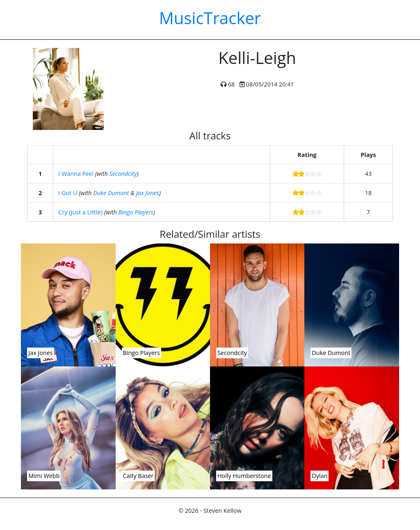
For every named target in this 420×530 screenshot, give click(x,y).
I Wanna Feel (76, 174)
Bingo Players (136, 212)
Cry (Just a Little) (80, 212)
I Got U (68, 193)
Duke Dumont (111, 193)
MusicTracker (210, 18)
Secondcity (123, 174)
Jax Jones (148, 193)
